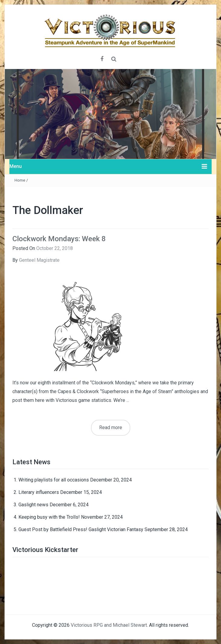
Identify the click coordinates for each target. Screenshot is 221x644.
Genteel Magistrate (39, 260)
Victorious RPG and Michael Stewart (109, 625)
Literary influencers (39, 492)
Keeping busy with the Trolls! (49, 517)
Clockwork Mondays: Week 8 (59, 239)
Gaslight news (33, 505)
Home (20, 180)
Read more (111, 427)
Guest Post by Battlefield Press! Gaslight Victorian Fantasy (81, 529)
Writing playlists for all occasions (54, 480)
